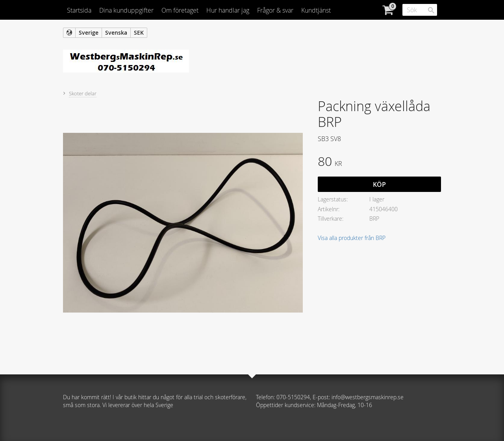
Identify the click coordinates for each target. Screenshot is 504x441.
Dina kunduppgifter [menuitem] (126, 10)
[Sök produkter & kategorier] (420, 10)
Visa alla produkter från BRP (352, 238)
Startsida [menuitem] (79, 10)
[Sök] (431, 10)
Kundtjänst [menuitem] (316, 10)
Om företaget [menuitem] (180, 10)
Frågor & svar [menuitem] (275, 10)
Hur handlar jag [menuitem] (228, 10)
